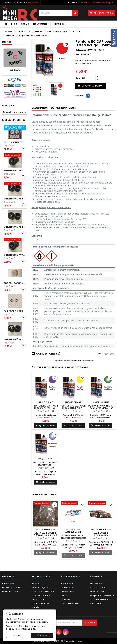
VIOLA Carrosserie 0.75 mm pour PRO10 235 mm (45, 535)
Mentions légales (40, 588)
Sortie (17, 635)
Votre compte (70, 576)
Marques (8, 105)
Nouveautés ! (41, 24)
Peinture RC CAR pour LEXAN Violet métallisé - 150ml (45, 465)
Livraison (36, 584)
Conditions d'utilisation (43, 591)
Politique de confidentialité (21, 629)
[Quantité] (91, 78)
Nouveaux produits (12, 588)
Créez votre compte (103, 3)
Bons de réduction (70, 603)
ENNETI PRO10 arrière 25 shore (15, 227)
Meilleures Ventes (14, 120)
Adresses (66, 599)
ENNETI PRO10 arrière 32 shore (15, 339)
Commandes (67, 591)
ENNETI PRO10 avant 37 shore (15, 171)
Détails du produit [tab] (64, 108)
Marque (80, 54)
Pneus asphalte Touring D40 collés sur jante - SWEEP (15, 142)
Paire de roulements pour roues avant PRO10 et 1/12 (15, 311)
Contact (8, 3)
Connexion (84, 3)
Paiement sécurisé (41, 595)
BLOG (14, 24)
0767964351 (33, 3)
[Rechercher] (58, 13)
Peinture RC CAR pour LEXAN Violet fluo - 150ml (45, 408)
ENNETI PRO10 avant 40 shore (15, 255)
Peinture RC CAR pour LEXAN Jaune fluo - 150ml (73, 408)
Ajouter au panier (90, 86)
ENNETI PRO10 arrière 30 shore (15, 199)
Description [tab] (40, 108)
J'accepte (42, 635)
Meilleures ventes (11, 591)
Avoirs (64, 595)
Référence (81, 50)
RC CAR (7, 42)
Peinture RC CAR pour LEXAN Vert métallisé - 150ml (101, 408)
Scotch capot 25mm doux (15, 283)
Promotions (8, 584)
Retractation (38, 599)
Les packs (58, 24)
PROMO (25, 24)
